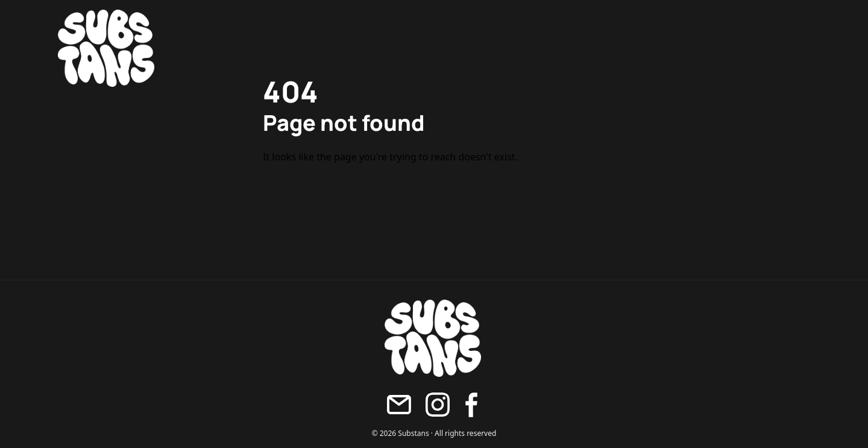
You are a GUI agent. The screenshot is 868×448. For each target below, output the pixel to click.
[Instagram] (438, 405)
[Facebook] (471, 405)
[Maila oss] (399, 405)
